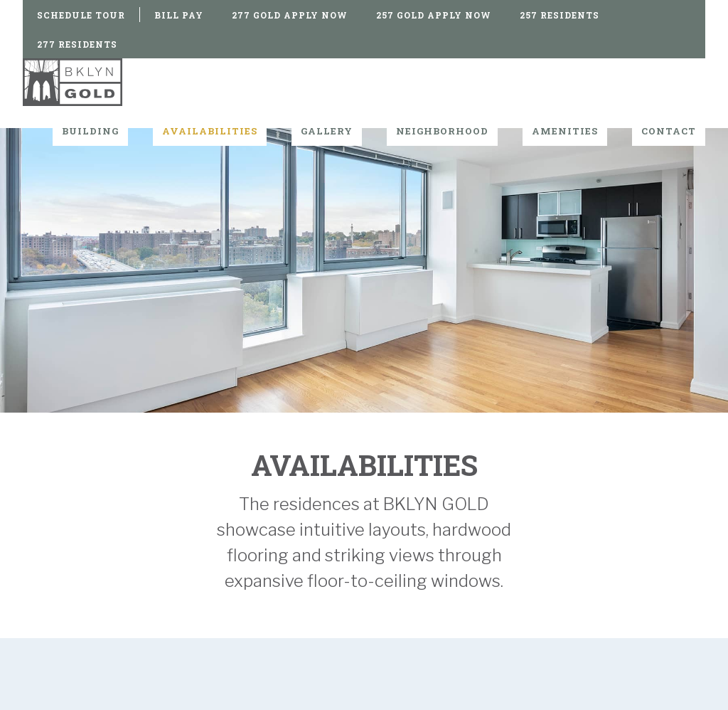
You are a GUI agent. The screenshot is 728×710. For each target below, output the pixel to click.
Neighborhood (442, 131)
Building (90, 131)
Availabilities (210, 131)
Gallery (327, 131)
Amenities (565, 131)
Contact (669, 131)
